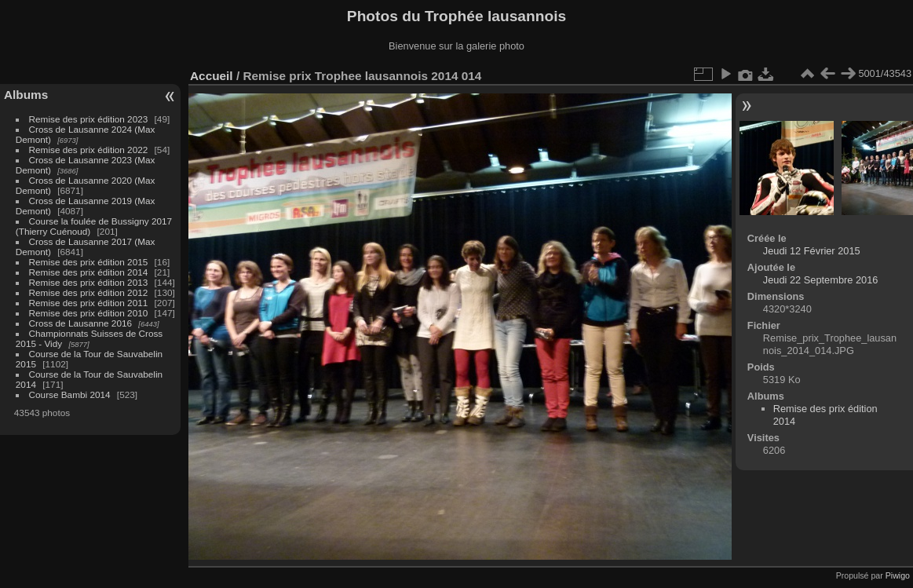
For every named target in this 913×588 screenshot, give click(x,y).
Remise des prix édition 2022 (89, 150)
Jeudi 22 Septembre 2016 (821, 280)
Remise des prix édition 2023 (89, 119)
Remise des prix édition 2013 (89, 282)
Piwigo (898, 575)
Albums (26, 95)
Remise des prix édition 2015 (89, 262)
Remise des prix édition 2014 (89, 272)
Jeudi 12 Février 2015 (812, 251)
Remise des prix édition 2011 (89, 303)
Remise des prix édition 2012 (89, 292)
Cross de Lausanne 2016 (80, 323)
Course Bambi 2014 (70, 394)
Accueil (212, 76)
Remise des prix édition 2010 (89, 313)
